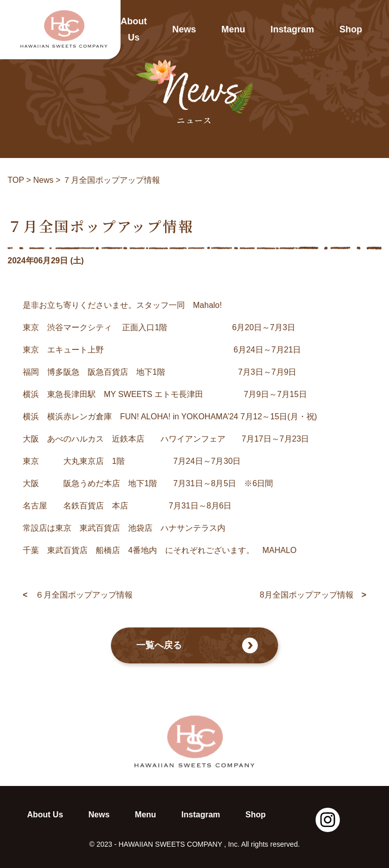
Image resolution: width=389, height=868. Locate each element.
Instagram (292, 29)
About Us (134, 29)
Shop (351, 29)
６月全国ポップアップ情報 (78, 595)
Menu (233, 29)
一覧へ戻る (197, 645)
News (184, 29)
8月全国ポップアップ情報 (313, 595)
